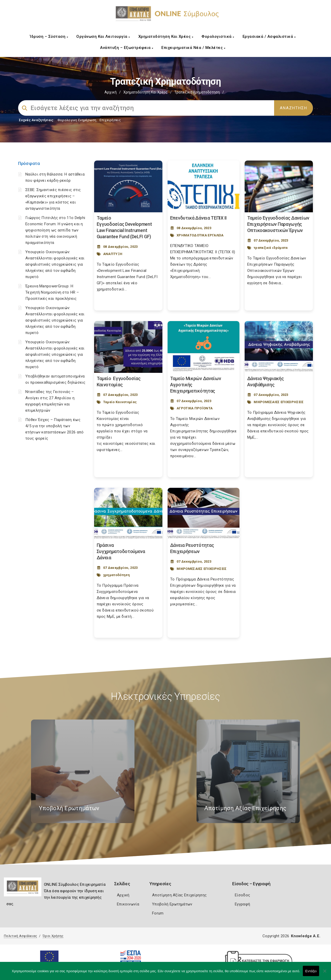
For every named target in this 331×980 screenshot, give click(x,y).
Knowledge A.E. (306, 936)
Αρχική (111, 92)
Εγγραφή (242, 904)
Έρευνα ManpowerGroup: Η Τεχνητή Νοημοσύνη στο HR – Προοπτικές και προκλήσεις (52, 292)
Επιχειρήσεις (110, 120)
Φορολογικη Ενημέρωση (77, 120)
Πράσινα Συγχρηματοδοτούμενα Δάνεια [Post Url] (121, 551)
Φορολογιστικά (218, 37)
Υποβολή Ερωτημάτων (172, 904)
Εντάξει (311, 971)
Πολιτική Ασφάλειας (20, 936)
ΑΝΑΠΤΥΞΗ (113, 254)
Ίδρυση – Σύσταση (49, 37)
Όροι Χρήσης (53, 936)
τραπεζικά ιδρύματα (271, 248)
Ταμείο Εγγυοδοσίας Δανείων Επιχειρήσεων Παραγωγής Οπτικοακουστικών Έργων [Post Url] (278, 224)
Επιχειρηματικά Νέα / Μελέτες (193, 48)
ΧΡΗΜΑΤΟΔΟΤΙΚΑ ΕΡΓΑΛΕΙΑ (200, 235)
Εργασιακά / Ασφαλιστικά (269, 37)
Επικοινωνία (128, 904)
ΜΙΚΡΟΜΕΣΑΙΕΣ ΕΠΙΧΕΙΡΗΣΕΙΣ (279, 402)
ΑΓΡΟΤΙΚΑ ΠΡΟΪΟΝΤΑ (195, 408)
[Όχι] (325, 974)
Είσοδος (242, 895)
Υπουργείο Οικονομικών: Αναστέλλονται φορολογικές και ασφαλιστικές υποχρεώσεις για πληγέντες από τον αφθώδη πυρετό (55, 264)
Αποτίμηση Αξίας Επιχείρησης (179, 895)
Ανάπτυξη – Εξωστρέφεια (127, 48)
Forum (158, 913)
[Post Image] (128, 186)
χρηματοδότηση (117, 575)
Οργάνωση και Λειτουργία (103, 37)
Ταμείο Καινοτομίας (120, 402)
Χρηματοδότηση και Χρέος (166, 37)
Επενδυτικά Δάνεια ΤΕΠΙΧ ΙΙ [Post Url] (198, 218)
